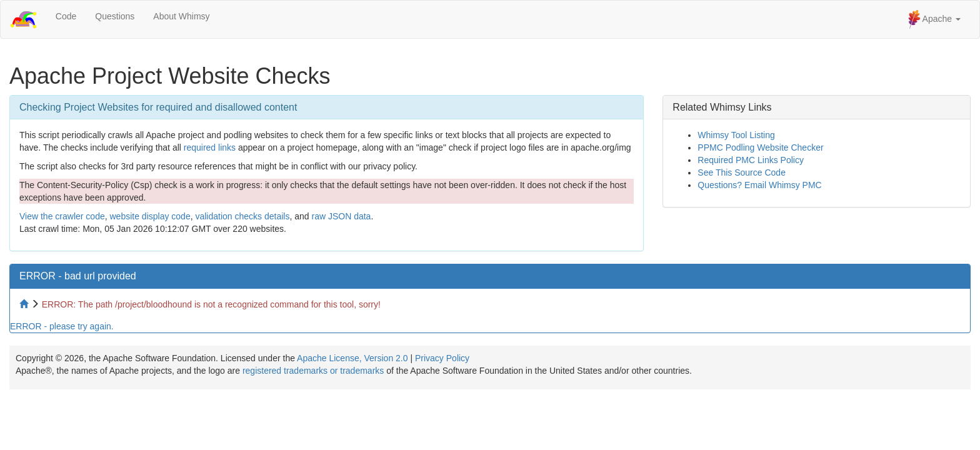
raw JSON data (341, 216)
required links (210, 147)
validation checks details (242, 216)
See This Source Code (742, 172)
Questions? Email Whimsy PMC (759, 185)
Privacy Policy (442, 358)
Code (66, 16)
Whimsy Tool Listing (736, 135)
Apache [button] (934, 19)
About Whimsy (181, 16)
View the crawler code (62, 216)
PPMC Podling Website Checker (760, 147)
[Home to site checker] (25, 304)
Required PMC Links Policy (751, 160)
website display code (150, 216)
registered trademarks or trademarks (313, 371)
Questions (115, 16)
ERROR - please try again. (62, 326)
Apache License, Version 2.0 (352, 358)
